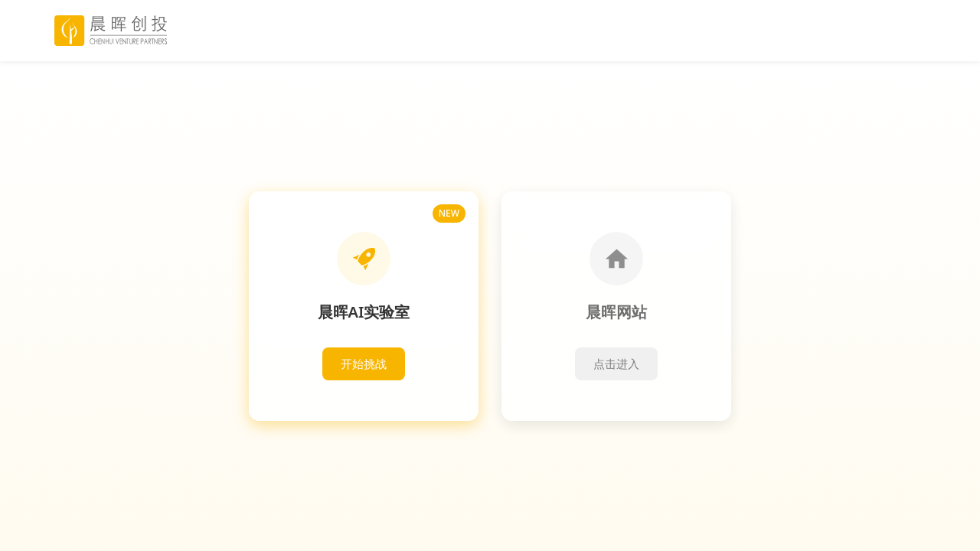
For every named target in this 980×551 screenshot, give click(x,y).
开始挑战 (364, 364)
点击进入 (616, 364)
